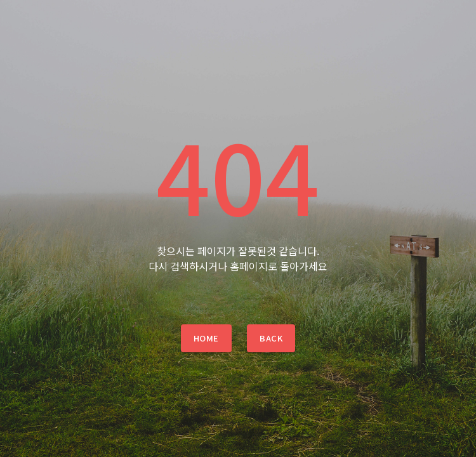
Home (206, 338)
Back (271, 338)
